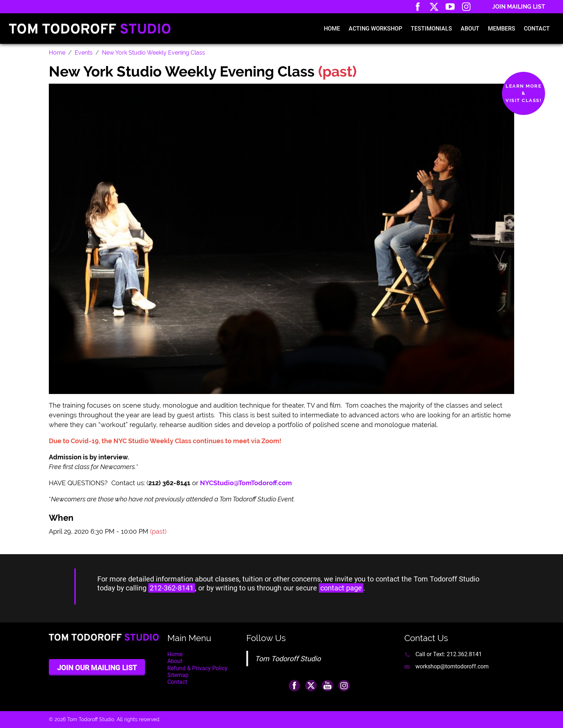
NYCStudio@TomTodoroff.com (247, 483)
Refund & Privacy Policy (197, 668)
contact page (341, 588)
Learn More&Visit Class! (524, 93)
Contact (537, 29)
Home (332, 29)
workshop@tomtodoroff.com (452, 666)
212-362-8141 (172, 588)
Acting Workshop (375, 29)
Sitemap (178, 675)
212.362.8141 (464, 654)
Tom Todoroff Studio (288, 659)
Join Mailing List (519, 7)
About (470, 29)
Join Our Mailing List (97, 668)
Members (502, 29)
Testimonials (431, 29)
